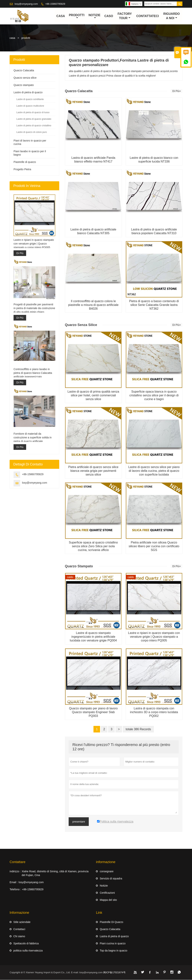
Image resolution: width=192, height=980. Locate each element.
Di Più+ (177, 91)
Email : (14, 882)
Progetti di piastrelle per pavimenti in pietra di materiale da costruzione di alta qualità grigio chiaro (34, 308)
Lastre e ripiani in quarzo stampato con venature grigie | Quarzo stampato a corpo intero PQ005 (34, 244)
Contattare (17, 862)
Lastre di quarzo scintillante (30, 99)
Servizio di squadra (111, 879)
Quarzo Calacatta (24, 71)
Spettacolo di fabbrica (26, 944)
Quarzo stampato (24, 85)
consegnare (107, 872)
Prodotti (77, 16)
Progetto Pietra (22, 169)
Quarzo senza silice (25, 78)
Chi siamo (19, 936)
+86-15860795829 (55, 4)
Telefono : (15, 890)
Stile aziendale (22, 922)
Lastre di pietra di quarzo (28, 93)
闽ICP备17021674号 (114, 973)
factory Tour (125, 16)
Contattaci (19, 929)
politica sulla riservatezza (28, 951)
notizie (94, 16)
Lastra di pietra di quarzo (114, 936)
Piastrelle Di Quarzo (111, 922)
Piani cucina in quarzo (113, 944)
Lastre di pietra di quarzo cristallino (34, 126)
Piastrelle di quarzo (25, 162)
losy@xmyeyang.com (26, 4)
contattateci (148, 16)
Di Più (20, 253)
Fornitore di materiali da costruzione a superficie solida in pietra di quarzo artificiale (33, 437)
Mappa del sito (108, 900)
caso (109, 16)
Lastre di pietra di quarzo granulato (34, 119)
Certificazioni (107, 893)
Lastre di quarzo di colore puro (32, 132)
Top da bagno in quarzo (113, 951)
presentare (79, 822)
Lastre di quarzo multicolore (30, 106)
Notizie (104, 886)
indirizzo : (15, 872)
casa (61, 16)
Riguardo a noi (172, 16)
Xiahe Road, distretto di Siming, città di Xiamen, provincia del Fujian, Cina (55, 873)
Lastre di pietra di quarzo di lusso (33, 113)
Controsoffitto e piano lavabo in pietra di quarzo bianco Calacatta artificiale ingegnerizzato (33, 373)
